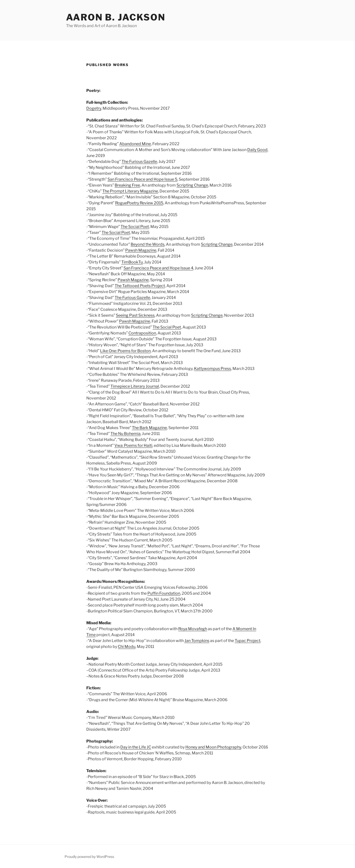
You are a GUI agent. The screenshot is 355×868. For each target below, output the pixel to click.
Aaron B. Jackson (116, 17)
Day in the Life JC (136, 747)
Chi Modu (127, 647)
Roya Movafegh (193, 629)
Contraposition (142, 333)
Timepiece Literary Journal (135, 386)
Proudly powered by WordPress (89, 857)
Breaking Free (127, 185)
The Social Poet (135, 227)
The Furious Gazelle (139, 162)
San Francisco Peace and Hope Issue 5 (142, 179)
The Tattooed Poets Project (140, 286)
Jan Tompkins (197, 641)
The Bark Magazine (149, 428)
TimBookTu (132, 262)
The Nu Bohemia (125, 434)
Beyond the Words (148, 244)
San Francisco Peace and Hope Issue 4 (158, 268)
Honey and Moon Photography (213, 747)
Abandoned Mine (135, 144)
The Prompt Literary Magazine (130, 191)
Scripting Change (192, 185)
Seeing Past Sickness (135, 315)
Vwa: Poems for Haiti (133, 445)
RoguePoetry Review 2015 (139, 203)
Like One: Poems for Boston (125, 351)
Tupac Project (248, 641)
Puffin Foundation (164, 593)
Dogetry (94, 108)
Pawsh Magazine (141, 250)
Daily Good (257, 150)
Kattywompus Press (213, 369)
